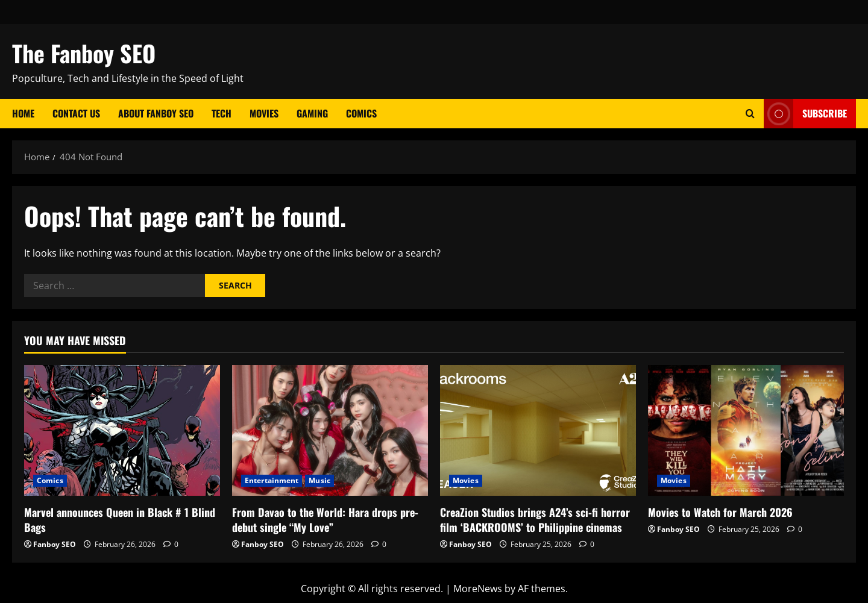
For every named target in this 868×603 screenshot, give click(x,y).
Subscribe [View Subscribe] (805, 114)
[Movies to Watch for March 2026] (746, 430)
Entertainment (272, 480)
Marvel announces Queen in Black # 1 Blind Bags (120, 520)
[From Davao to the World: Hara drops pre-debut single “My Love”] (330, 430)
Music (319, 480)
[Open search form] (750, 114)
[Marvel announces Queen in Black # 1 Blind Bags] (122, 430)
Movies (264, 113)
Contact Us (76, 113)
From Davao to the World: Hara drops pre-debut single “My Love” (325, 520)
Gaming (312, 113)
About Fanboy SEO (156, 113)
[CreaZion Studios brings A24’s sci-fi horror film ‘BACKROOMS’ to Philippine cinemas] (538, 430)
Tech (222, 113)
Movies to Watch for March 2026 (720, 512)
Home (23, 113)
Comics (361, 113)
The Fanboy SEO (84, 53)
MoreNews (478, 589)
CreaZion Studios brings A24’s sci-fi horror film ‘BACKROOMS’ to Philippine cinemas (535, 520)
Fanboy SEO (55, 544)
